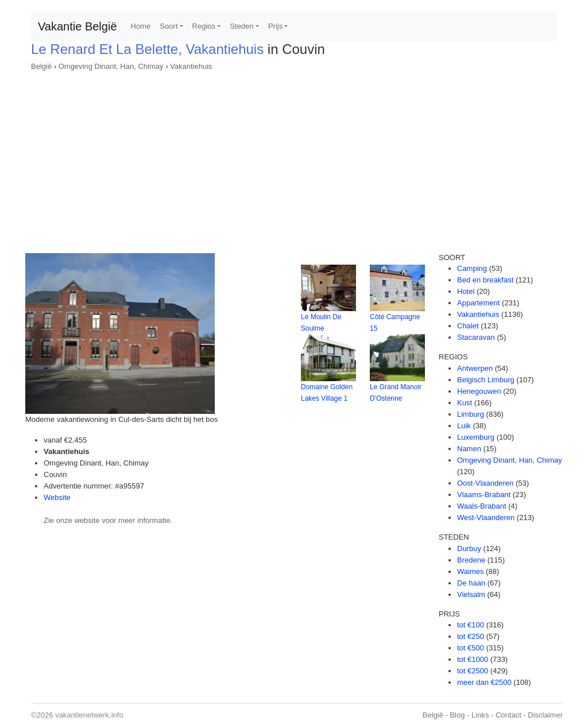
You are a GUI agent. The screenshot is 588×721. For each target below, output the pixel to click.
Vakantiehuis (191, 66)
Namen (469, 449)
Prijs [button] (275, 26)
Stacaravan (476, 337)
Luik (464, 426)
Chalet (468, 326)
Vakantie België (78, 26)
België (41, 66)
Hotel (466, 291)
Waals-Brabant (482, 506)
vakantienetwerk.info (89, 715)
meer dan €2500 (484, 682)
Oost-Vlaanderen (485, 483)
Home (141, 26)
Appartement (478, 303)
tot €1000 (473, 659)
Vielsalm (471, 594)
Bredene (471, 560)
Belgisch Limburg (486, 380)
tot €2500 (473, 671)
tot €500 (471, 648)
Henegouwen (479, 391)
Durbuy (469, 548)
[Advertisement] (294, 158)
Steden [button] (241, 26)
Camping (472, 268)
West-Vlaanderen (486, 518)
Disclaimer (545, 715)
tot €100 (471, 625)
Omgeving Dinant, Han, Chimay (111, 66)
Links (480, 715)
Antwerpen (475, 368)
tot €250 (471, 636)
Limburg (471, 414)
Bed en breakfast (485, 280)
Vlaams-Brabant (484, 495)
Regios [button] (204, 26)
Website (57, 497)
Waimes (470, 571)
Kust (465, 403)
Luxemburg (476, 437)
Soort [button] (169, 26)
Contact (508, 715)
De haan (471, 583)
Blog (457, 715)
